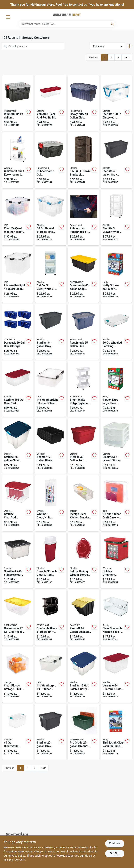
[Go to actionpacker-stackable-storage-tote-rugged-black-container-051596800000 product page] (51, 160)
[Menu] (8, 17)
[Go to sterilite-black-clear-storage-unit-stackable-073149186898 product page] (18, 560)
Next (127, 57)
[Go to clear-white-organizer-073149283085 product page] (51, 275)
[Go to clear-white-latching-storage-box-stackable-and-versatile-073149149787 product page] (18, 732)
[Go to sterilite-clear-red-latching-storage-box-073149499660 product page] (18, 389)
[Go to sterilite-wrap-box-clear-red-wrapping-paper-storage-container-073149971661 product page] (51, 560)
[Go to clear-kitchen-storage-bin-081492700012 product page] (84, 503)
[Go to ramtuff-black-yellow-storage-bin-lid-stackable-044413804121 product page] (84, 618)
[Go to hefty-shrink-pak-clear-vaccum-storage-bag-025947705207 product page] (116, 275)
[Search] (113, 24)
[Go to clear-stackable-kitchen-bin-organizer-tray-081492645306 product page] (116, 618)
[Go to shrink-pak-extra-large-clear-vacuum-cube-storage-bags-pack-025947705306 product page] (116, 389)
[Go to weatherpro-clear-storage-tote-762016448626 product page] (18, 218)
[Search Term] (67, 24)
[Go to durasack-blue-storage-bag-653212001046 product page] (18, 332)
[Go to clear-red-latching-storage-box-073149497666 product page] (116, 675)
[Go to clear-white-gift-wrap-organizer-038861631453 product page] (51, 503)
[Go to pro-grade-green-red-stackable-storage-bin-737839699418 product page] (84, 732)
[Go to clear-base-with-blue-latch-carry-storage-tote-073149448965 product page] (18, 446)
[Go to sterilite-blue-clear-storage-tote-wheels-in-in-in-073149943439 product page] (116, 103)
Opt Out (115, 853)
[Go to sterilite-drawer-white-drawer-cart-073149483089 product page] (116, 218)
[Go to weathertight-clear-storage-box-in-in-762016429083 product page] (18, 275)
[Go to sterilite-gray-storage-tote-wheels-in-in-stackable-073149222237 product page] (116, 160)
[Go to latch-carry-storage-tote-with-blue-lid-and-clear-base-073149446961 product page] (84, 675)
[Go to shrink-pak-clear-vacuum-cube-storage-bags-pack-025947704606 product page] (116, 732)
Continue (115, 843)
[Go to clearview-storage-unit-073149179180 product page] (116, 446)
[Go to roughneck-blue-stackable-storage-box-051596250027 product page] (84, 332)
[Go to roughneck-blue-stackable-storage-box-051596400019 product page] (84, 103)
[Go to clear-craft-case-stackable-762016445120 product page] (116, 503)
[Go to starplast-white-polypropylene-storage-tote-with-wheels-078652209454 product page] (84, 389)
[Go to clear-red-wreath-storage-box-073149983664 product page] (84, 560)
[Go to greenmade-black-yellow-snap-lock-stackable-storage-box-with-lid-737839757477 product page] (84, 275)
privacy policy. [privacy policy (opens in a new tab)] (17, 856)
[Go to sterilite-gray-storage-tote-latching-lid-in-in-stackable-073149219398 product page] (51, 332)
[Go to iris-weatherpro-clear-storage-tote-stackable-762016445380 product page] (51, 675)
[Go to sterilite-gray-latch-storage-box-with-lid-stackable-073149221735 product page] (51, 732)
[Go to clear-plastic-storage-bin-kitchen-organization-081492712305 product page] (18, 675)
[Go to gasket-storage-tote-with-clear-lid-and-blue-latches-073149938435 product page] (51, 218)
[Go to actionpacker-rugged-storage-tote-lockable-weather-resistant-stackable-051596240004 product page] (18, 103)
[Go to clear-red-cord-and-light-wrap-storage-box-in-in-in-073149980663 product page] (18, 503)
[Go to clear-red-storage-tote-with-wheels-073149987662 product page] (51, 103)
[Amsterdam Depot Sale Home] (67, 15)
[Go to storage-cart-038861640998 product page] (18, 160)
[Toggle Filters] (130, 46)
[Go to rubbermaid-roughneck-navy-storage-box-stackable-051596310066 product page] (84, 218)
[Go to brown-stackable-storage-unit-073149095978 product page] (84, 160)
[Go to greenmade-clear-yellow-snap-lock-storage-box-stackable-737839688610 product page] (18, 618)
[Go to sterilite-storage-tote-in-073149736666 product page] (84, 446)
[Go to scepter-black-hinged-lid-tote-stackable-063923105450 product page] (51, 446)
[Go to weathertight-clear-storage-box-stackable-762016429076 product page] (51, 389)
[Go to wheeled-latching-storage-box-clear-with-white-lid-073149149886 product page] (116, 332)
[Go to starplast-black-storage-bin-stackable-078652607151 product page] (51, 618)
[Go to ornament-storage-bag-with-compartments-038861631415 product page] (116, 560)
